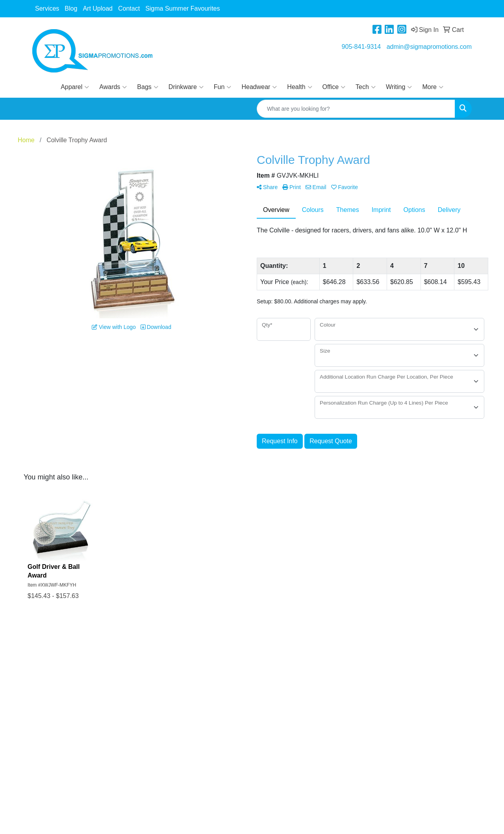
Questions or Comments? (68, 692)
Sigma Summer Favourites (183, 8)
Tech (366, 87)
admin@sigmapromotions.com (429, 47)
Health (299, 87)
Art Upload (98, 8)
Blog (71, 8)
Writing (399, 87)
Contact (129, 8)
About (41, 664)
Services (47, 8)
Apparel (75, 87)
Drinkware (186, 87)
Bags (147, 87)
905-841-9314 (361, 47)
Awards (113, 87)
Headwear (259, 87)
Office (334, 87)
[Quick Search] (356, 109)
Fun (223, 87)
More (433, 87)
